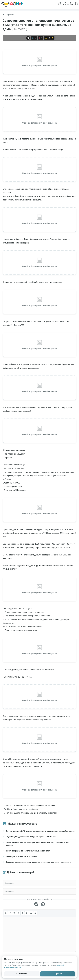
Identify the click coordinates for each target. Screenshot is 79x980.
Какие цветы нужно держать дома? (22, 856)
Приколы (11, 15)
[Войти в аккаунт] (60, 4)
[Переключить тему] (76, 4)
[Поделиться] (28, 38)
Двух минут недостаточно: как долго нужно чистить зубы (31, 837)
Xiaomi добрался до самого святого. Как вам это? (28, 851)
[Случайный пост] (71, 4)
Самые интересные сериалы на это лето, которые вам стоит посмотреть (38, 862)
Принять (58, 974)
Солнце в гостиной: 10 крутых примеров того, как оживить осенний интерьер (40, 831)
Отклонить (22, 974)
